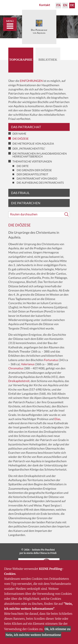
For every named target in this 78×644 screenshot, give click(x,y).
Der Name (19, 134)
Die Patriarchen (26, 203)
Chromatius (16, 368)
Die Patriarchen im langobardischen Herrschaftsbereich (40, 155)
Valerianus (28, 364)
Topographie (21, 60)
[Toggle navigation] (10, 24)
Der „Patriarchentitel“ (29, 149)
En (65, 6)
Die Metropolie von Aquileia (33, 144)
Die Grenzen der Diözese (34, 170)
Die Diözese (21, 139)
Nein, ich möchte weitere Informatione (33, 635)
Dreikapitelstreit (19, 381)
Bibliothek (48, 60)
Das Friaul (20, 193)
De (72, 6)
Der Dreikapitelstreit (32, 174)
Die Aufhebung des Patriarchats (40, 183)
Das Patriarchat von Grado (37, 178)
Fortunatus (51, 360)
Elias (57, 419)
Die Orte (23, 166)
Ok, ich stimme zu (58, 629)
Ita (58, 6)
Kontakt (45, 5)
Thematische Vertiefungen (32, 161)
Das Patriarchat (26, 127)
